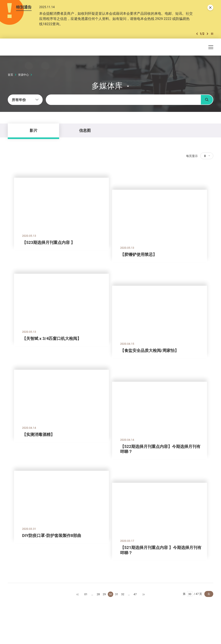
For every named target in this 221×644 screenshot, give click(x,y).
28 (98, 594)
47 (135, 594)
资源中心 (23, 75)
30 (110, 594)
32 (123, 594)
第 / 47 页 (192, 594)
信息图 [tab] (85, 130)
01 (86, 594)
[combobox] (25, 100)
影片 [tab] (34, 130)
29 (104, 594)
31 (117, 594)
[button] (197, 34)
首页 (10, 75)
